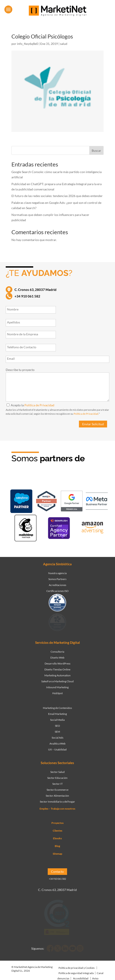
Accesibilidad (81, 978)
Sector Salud (57, 772)
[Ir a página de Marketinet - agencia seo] (59, 529)
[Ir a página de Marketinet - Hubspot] (46, 502)
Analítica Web (57, 744)
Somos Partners (57, 579)
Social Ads (57, 738)
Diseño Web (57, 658)
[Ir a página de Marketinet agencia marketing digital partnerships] (93, 529)
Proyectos (57, 823)
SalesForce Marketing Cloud (57, 681)
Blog (57, 846)
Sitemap (57, 854)
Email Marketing (57, 714)
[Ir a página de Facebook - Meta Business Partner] (97, 502)
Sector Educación (57, 778)
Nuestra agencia (57, 573)
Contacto (57, 871)
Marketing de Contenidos (57, 708)
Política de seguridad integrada (76, 973)
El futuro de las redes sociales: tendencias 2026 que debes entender (57, 196)
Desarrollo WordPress (57, 663)
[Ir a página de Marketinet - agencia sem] (72, 502)
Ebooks (57, 838)
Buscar (96, 151)
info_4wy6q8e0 (27, 44)
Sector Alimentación (57, 796)
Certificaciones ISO (57, 591)
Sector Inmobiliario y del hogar (57, 802)
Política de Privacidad (39, 405)
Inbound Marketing (57, 687)
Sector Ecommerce (57, 790)
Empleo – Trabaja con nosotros (57, 809)
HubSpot (57, 693)
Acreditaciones (57, 585)
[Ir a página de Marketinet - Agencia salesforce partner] (21, 502)
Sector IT (57, 784)
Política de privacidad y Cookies (77, 968)
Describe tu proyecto (20, 370)
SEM (57, 732)
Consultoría (57, 652)
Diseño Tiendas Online (57, 669)
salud (64, 44)
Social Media (57, 720)
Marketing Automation (57, 675)
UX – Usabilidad (57, 749)
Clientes (57, 831)
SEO (57, 726)
